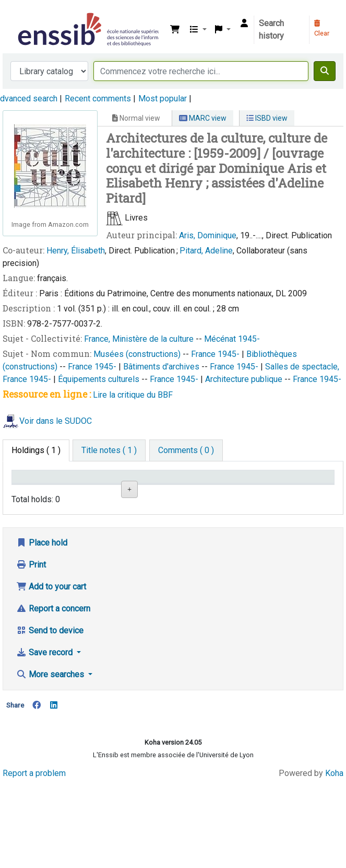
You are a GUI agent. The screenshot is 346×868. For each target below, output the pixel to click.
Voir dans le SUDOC (56, 421)
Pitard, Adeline (206, 251)
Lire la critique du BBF (133, 395)
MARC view (203, 118)
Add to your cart (51, 660)
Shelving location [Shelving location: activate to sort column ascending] (125, 487)
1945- (249, 339)
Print (31, 638)
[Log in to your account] (244, 24)
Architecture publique (245, 379)
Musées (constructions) (138, 354)
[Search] (325, 71)
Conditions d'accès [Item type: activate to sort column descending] (36, 487)
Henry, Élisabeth (76, 251)
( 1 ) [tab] (36, 450)
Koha (334, 846)
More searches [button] (51, 748)
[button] (175, 30)
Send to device (50, 704)
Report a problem (34, 846)
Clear (322, 29)
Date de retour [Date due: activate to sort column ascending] (261, 487)
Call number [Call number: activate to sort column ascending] (170, 487)
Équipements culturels (100, 379)
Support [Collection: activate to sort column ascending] (78, 492)
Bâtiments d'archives (162, 367)
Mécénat (221, 339)
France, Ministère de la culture (140, 339)
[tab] (109, 450)
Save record (45, 726)
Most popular (163, 99)
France (204, 354)
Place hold (42, 616)
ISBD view (267, 118)
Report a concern (53, 682)
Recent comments (98, 99)
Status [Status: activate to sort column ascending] (213, 492)
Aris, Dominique (208, 235)
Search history (271, 30)
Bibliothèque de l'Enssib (19, 15)
